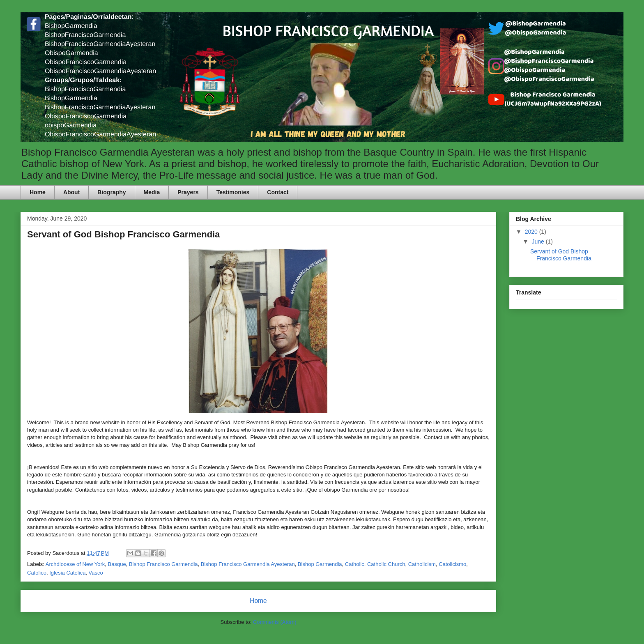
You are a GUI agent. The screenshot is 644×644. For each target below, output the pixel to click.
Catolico (37, 573)
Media (152, 192)
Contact (278, 192)
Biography (112, 192)
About (71, 192)
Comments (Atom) (275, 622)
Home (38, 192)
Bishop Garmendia (320, 564)
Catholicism (422, 564)
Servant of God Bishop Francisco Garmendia (123, 234)
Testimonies (233, 192)
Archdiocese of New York (75, 564)
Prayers (188, 192)
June (538, 241)
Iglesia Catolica (67, 573)
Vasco (96, 573)
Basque (117, 564)
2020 (532, 232)
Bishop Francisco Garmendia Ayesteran (248, 564)
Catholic (355, 564)
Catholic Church (386, 564)
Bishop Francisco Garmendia (163, 564)
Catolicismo (452, 564)
